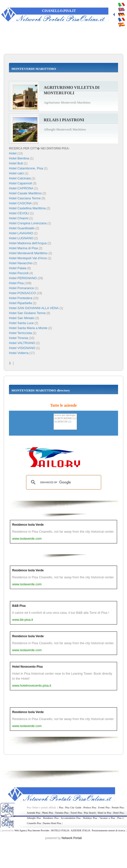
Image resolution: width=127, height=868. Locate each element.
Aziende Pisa (33, 813)
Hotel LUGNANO (21, 238)
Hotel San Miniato (22, 318)
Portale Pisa (118, 807)
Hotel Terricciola (20, 333)
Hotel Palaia (18, 268)
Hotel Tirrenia (19, 338)
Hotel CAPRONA (21, 188)
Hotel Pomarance (21, 288)
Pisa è (120, 818)
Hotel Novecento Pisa (27, 667)
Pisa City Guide (73, 807)
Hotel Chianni (19, 218)
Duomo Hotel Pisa (52, 823)
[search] (63, 482)
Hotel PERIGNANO (23, 278)
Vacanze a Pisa (107, 818)
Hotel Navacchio (21, 263)
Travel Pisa (76, 813)
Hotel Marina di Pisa (23, 248)
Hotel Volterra (19, 353)
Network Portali (72, 838)
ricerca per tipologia (65, 415)
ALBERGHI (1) (65, 422)
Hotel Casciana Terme (25, 198)
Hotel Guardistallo (22, 228)
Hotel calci (16, 173)
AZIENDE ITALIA (81, 830)
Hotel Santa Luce (21, 323)
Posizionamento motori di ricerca (108, 830)
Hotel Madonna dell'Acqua (28, 243)
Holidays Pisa (90, 818)
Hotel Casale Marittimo (25, 193)
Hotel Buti (16, 163)
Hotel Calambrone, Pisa (26, 168)
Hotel (13, 153)
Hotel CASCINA (20, 203)
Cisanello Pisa (34, 823)
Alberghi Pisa (34, 818)
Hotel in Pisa (105, 813)
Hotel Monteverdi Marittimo (28, 253)
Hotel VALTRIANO (22, 343)
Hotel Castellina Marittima (27, 208)
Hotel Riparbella (21, 303)
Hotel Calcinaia (20, 178)
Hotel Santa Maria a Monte (28, 328)
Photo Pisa (48, 813)
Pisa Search (90, 813)
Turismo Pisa (62, 813)
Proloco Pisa (90, 807)
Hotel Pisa (16, 283)
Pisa (61, 807)
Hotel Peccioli (19, 273)
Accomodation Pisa (71, 818)
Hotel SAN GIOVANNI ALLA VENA (34, 308)
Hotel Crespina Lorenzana (28, 223)
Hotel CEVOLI (19, 213)
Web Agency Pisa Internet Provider (32, 830)
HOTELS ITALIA (60, 830)
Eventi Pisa (104, 807)
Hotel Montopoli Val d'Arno (28, 258)
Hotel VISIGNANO (22, 348)
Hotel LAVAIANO (21, 233)
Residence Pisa (51, 818)
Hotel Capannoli (21, 183)
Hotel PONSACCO (22, 293)
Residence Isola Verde (28, 525)
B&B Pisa (19, 606)
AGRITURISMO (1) (65, 419)
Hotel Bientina (19, 158)
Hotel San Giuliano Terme (27, 313)
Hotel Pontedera (21, 298)
